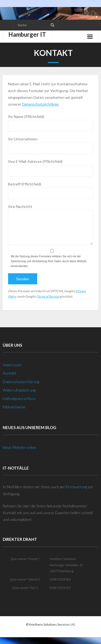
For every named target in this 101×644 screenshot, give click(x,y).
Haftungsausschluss (19, 398)
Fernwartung (76, 487)
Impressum (12, 365)
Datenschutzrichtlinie (40, 104)
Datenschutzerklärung (21, 382)
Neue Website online (20, 447)
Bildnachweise (14, 407)
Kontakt (9, 373)
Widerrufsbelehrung (19, 390)
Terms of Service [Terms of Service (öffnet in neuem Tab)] (48, 296)
